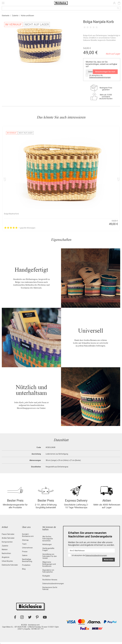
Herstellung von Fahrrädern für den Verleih (50, 556)
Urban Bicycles (7, 561)
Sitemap (25, 540)
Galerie (25, 555)
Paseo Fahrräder (8, 534)
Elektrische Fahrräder (10, 565)
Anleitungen (47, 544)
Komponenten (7, 542)
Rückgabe (46, 576)
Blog (24, 569)
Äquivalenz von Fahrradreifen (48, 571)
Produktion (26, 565)
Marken (5, 549)
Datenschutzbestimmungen (100, 77)
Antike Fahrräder (8, 538)
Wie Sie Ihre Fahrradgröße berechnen (48, 539)
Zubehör (5, 546)
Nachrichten (6, 553)
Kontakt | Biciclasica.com (28, 535)
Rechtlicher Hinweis (50, 580)
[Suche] (61, 8)
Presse (25, 552)
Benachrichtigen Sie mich (105, 72)
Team (24, 544)
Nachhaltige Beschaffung (27, 560)
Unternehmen (27, 548)
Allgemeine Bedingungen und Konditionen (49, 564)
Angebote (6, 557)
